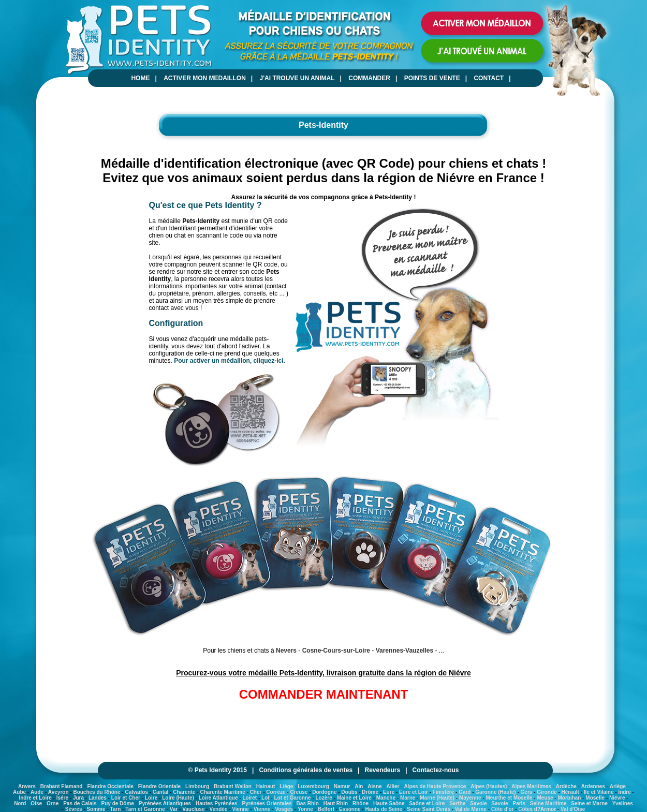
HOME (140, 78)
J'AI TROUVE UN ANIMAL (297, 78)
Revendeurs (382, 770)
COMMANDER (369, 78)
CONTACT (489, 78)
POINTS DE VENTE (432, 78)
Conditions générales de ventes (306, 770)
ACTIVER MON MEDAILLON (205, 78)
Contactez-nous (436, 770)
